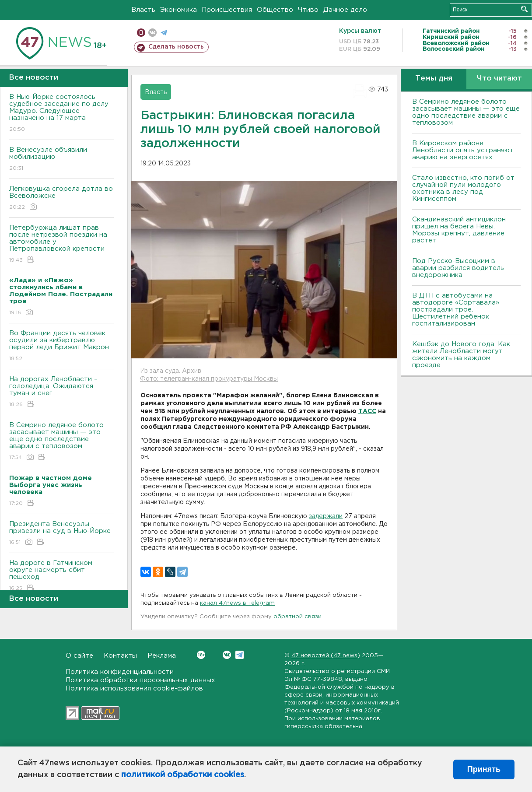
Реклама (162, 656)
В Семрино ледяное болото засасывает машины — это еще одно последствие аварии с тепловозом (61, 442)
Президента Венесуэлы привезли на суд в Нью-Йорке (61, 534)
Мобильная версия (141, 33)
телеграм (164, 33)
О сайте (79, 656)
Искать (524, 9)
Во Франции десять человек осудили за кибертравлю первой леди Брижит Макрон (61, 346)
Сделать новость (176, 47)
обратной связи (297, 617)
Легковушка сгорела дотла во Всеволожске (61, 198)
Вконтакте (201, 655)
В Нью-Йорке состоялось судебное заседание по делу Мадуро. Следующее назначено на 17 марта (61, 114)
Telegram (240, 655)
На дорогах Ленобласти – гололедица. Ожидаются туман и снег (61, 392)
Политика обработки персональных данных (140, 680)
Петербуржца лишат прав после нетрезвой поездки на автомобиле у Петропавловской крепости (61, 244)
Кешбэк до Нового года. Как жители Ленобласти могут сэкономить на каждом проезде (461, 355)
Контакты (120, 656)
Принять (484, 769)
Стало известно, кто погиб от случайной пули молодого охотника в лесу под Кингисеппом (463, 188)
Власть (143, 10)
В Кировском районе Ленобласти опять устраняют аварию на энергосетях (463, 150)
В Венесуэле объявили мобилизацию (61, 159)
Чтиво (308, 10)
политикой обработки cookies (183, 775)
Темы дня (434, 79)
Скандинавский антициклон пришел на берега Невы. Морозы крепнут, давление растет (459, 230)
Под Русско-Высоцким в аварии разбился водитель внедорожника (458, 268)
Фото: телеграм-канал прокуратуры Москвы (209, 379)
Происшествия (227, 10)
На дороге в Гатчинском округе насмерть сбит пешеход (61, 576)
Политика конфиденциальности (120, 672)
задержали (326, 516)
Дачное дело (345, 10)
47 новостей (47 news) (326, 656)
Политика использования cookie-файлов (134, 689)
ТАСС (367, 411)
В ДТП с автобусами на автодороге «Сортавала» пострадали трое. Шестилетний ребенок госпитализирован (456, 310)
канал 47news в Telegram (237, 603)
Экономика (178, 10)
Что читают (499, 79)
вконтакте (152, 33)
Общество (275, 10)
